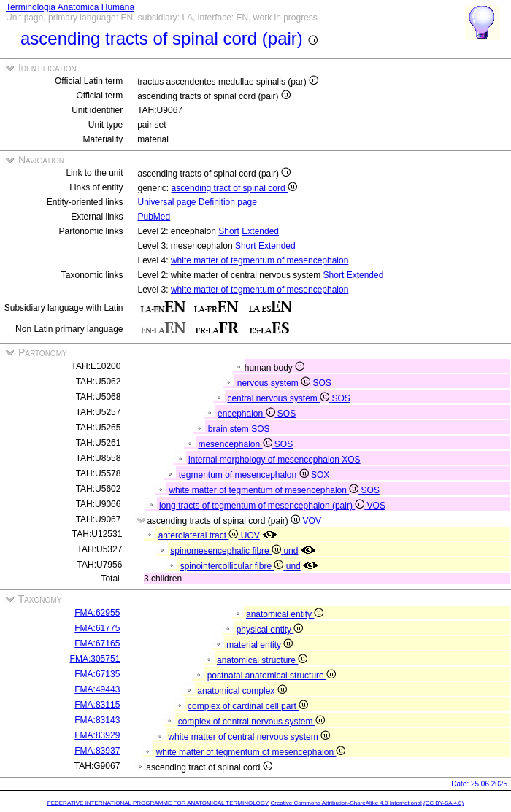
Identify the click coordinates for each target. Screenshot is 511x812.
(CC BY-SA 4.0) (443, 803)
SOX (320, 475)
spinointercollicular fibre (233, 566)
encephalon (247, 414)
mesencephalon (236, 444)
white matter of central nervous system (249, 737)
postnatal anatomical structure (272, 676)
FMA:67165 (97, 643)
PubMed (154, 217)
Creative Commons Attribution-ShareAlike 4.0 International (346, 803)
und (291, 551)
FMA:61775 (97, 628)
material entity (260, 645)
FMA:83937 (97, 751)
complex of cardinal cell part (248, 706)
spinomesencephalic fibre (227, 551)
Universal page (167, 202)
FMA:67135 (97, 674)
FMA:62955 (97, 613)
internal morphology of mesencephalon (265, 460)
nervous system (275, 383)
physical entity (270, 630)
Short (229, 231)
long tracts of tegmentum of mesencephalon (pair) (263, 506)
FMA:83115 (97, 705)
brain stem (230, 429)
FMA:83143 (97, 720)
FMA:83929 (97, 735)
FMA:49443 (97, 689)
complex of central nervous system (251, 722)
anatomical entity (285, 614)
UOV (250, 535)
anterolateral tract (200, 535)
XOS (351, 460)
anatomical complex (242, 691)
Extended (260, 231)
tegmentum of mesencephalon (245, 475)
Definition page (228, 202)
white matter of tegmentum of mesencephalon (260, 260)
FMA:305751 (95, 659)
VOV (312, 521)
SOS (322, 383)
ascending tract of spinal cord (234, 188)
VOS (376, 506)
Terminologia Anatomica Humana (70, 7)
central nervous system (279, 398)
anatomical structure (262, 660)
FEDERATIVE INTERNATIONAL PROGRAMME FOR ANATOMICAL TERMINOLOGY (158, 803)
